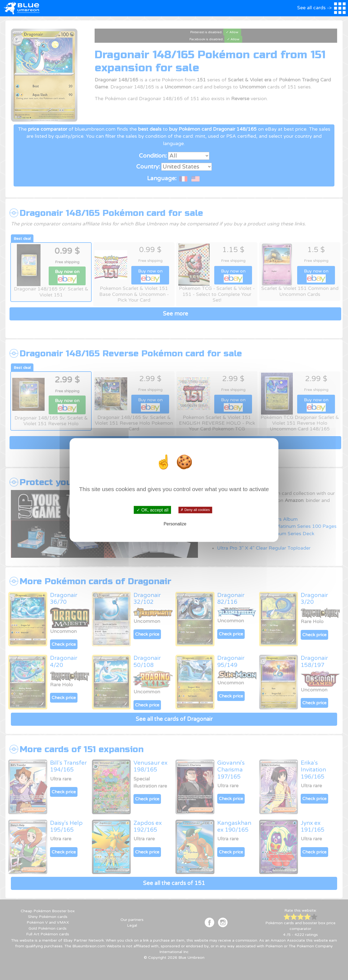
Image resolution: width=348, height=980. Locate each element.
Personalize (175, 524)
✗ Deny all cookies (195, 510)
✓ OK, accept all (152, 510)
